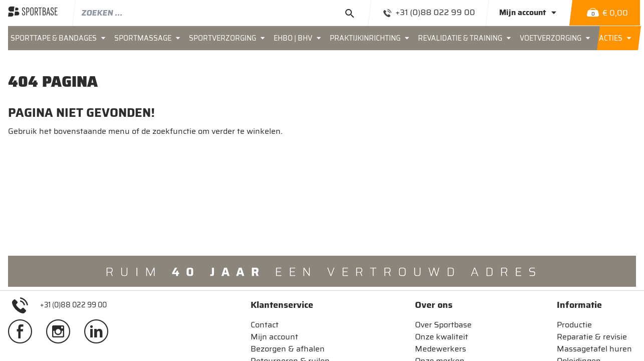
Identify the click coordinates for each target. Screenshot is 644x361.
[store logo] (33, 13)
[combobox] (223, 13)
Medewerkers (441, 349)
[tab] (290, 305)
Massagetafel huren (594, 349)
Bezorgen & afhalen (288, 349)
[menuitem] (60, 38)
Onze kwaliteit (442, 337)
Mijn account (274, 337)
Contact (265, 325)
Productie (574, 325)
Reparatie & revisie (592, 337)
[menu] (322, 38)
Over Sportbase (443, 325)
